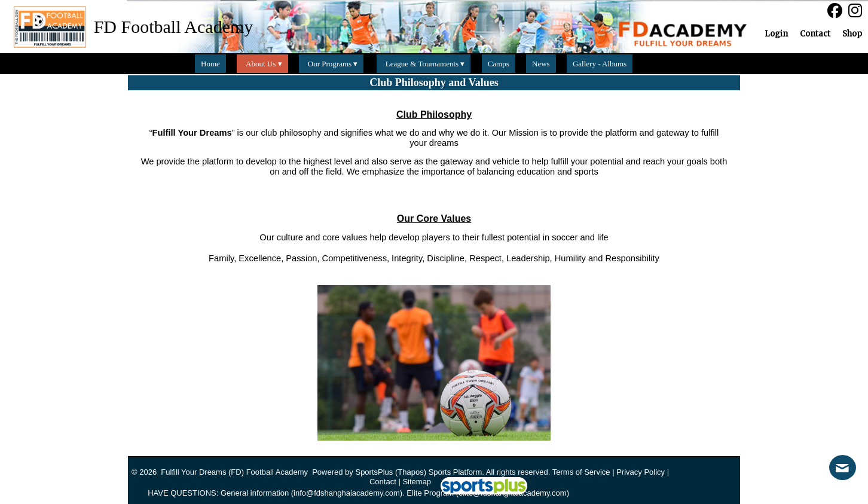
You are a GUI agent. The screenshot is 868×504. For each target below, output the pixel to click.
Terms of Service (581, 472)
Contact (383, 482)
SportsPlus (374, 472)
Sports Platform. (456, 472)
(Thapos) (411, 472)
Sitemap (417, 482)
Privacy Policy (641, 472)
